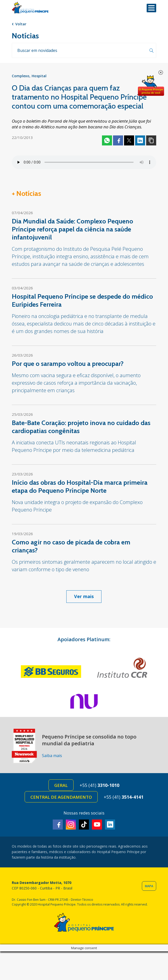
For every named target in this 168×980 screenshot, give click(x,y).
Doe (151, 86)
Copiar (151, 140)
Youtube (97, 825)
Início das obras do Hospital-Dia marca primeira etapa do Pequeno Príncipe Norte (80, 486)
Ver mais (84, 596)
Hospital (39, 76)
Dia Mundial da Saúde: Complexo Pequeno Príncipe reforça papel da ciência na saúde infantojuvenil (72, 229)
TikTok (84, 825)
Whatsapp (107, 140)
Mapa (149, 886)
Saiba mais (52, 756)
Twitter (129, 140)
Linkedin (140, 140)
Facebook (118, 140)
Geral (61, 785)
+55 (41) (99, 785)
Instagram (71, 825)
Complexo (21, 76)
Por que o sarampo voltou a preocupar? (68, 364)
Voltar (21, 24)
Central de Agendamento (61, 797)
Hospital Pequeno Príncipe (30, 8)
